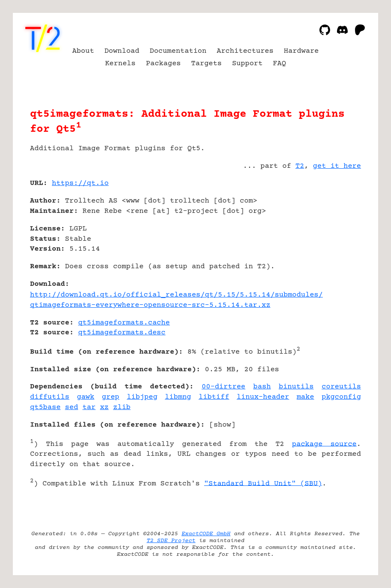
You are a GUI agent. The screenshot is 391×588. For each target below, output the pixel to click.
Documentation (178, 51)
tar (89, 408)
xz (104, 408)
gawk (86, 397)
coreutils (341, 387)
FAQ (280, 64)
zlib (122, 408)
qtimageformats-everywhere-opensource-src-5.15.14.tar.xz (150, 305)
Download (122, 51)
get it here (337, 166)
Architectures (245, 51)
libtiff (214, 397)
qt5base (45, 408)
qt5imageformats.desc (122, 333)
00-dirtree (223, 387)
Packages (163, 64)
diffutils (50, 397)
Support (247, 64)
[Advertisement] (335, 234)
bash (262, 387)
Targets (206, 64)
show (222, 425)
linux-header (263, 397)
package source (324, 444)
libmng (178, 397)
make (305, 397)
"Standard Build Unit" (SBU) (263, 483)
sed (72, 408)
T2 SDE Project (171, 541)
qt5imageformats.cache (124, 323)
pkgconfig (341, 397)
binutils (296, 387)
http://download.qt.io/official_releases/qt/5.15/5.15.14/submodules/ (176, 295)
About (83, 51)
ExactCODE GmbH (206, 534)
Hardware (301, 51)
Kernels (120, 64)
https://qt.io (80, 183)
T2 (300, 166)
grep (111, 397)
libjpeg (142, 397)
